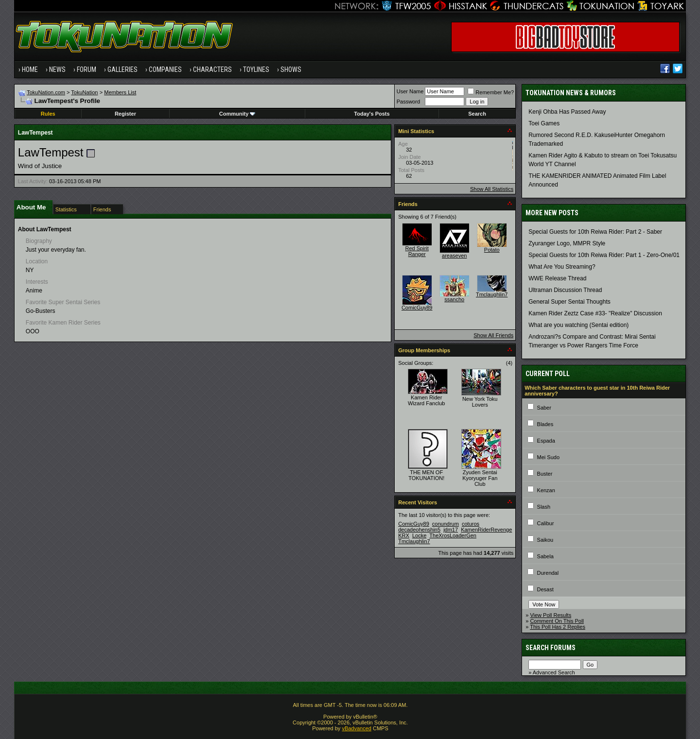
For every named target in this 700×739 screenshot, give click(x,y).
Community (237, 114)
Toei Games (544, 123)
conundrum (446, 524)
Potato (492, 250)
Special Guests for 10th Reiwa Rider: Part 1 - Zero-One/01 (604, 255)
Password (408, 102)
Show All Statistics (492, 189)
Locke (419, 535)
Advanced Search (554, 672)
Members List (120, 92)
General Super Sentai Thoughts (569, 302)
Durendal (548, 573)
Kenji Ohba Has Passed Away (567, 112)
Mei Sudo (548, 457)
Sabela (545, 556)
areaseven (454, 256)
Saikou (545, 540)
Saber (544, 408)
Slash (544, 507)
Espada (546, 441)
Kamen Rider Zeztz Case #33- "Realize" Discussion (595, 313)
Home (30, 69)
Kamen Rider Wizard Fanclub (426, 400)
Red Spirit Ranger (417, 251)
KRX (404, 535)
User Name (410, 91)
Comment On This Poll (557, 621)
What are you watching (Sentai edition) (578, 325)
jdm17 (451, 530)
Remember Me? (491, 92)
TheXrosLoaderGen (453, 535)
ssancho (454, 299)
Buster (545, 474)
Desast (545, 589)
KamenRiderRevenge (486, 530)
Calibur (546, 523)
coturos (471, 524)
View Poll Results (551, 615)
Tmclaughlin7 (492, 294)
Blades (545, 424)
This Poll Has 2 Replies (558, 627)
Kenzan (546, 490)
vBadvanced (357, 728)
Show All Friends (493, 335)
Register (125, 114)
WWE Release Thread (557, 278)
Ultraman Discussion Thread (565, 290)
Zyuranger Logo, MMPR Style (567, 243)
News (57, 69)
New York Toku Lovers (480, 402)
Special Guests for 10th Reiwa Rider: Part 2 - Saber (595, 232)
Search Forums (551, 648)
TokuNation (84, 92)
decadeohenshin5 (419, 530)
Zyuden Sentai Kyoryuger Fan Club (480, 478)
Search (477, 114)
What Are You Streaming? (562, 267)
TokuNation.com (46, 92)
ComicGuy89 (417, 308)
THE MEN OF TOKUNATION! (426, 475)
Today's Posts (372, 114)
